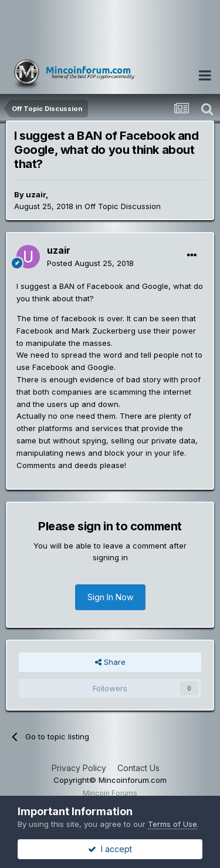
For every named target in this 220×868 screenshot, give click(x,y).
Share (110, 662)
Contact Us (138, 768)
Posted (90, 263)
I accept (110, 849)
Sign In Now (110, 597)
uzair (36, 194)
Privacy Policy (79, 768)
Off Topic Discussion (123, 206)
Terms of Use (172, 824)
